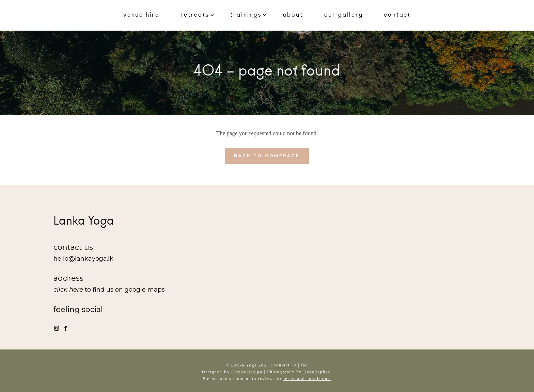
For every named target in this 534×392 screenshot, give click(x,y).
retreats (195, 15)
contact (397, 15)
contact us (285, 365)
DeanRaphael (318, 372)
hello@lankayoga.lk (83, 259)
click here (68, 290)
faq (305, 365)
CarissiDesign (247, 372)
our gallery (344, 15)
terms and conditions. (307, 379)
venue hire (141, 15)
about (293, 15)
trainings (246, 15)
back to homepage (267, 156)
